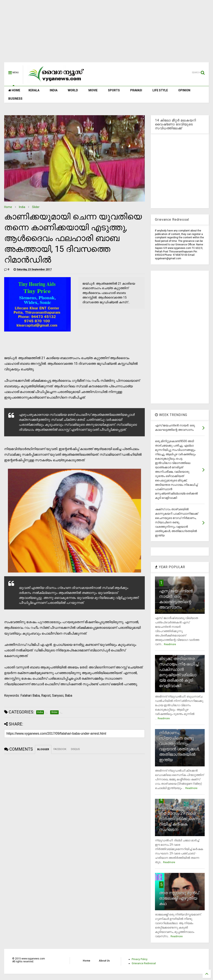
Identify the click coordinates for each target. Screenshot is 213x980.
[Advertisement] (106, 33)
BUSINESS (15, 99)
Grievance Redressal (144, 963)
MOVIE (93, 90)
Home (8, 207)
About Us (104, 961)
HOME (14, 90)
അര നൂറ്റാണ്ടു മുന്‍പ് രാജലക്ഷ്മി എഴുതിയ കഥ (179, 898)
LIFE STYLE (160, 90)
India (22, 207)
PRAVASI (136, 90)
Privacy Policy (140, 959)
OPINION (184, 90)
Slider (36, 207)
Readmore (170, 644)
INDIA (54, 90)
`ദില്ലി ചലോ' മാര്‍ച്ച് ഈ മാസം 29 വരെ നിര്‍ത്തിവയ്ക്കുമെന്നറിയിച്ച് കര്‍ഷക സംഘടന (179, 819)
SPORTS (114, 90)
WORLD (73, 90)
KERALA (34, 90)
